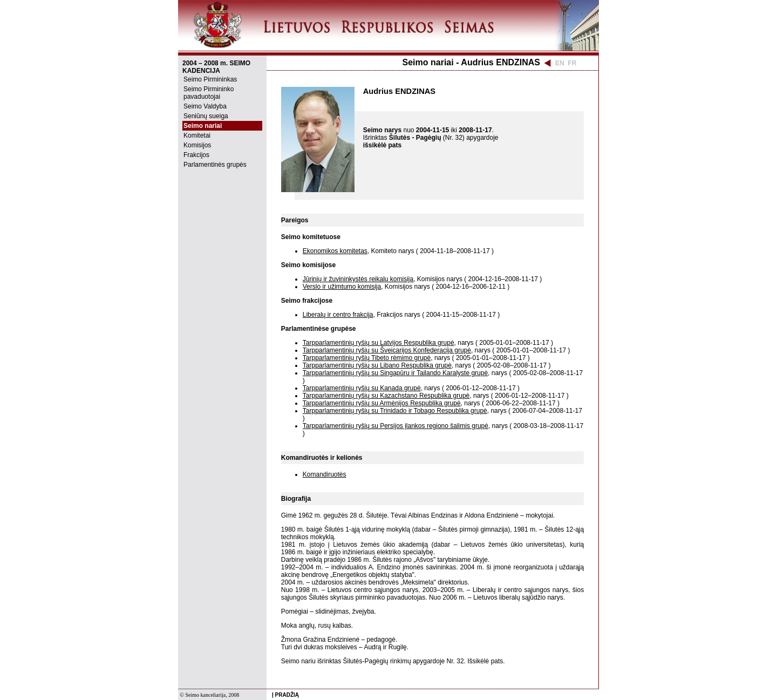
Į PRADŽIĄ (285, 695)
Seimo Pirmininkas (210, 79)
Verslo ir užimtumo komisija (342, 287)
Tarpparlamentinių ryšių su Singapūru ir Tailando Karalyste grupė (395, 373)
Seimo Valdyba (205, 106)
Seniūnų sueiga (206, 116)
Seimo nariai (203, 126)
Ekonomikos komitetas (335, 251)
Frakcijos (196, 155)
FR (572, 63)
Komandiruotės (325, 474)
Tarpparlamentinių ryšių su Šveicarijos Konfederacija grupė (387, 350)
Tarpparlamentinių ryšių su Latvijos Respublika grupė (379, 343)
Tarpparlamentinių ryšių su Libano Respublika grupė (377, 365)
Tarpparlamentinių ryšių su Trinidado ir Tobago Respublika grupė (395, 411)
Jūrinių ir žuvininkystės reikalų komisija (358, 279)
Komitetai (197, 135)
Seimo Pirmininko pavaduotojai (209, 93)
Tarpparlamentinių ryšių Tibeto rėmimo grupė (367, 358)
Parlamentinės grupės (215, 165)
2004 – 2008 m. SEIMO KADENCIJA (216, 67)
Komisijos (197, 145)
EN (560, 63)
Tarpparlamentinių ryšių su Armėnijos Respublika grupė (382, 403)
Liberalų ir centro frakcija (338, 315)
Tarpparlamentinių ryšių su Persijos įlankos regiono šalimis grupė (396, 426)
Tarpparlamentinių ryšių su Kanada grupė (362, 388)
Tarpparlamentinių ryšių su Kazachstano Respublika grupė (386, 396)
